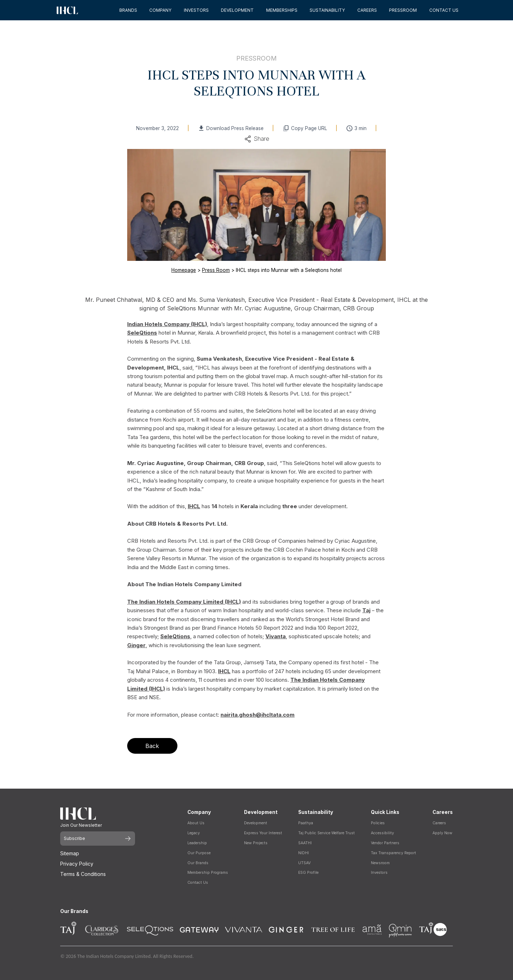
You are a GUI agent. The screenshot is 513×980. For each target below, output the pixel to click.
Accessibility (382, 833)
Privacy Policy (77, 864)
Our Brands (198, 863)
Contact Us (198, 883)
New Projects (256, 843)
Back (152, 746)
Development (256, 823)
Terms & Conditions (83, 874)
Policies (378, 823)
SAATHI (305, 843)
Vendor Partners (385, 843)
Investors (379, 873)
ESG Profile (308, 873)
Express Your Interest (263, 833)
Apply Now (442, 833)
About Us (196, 823)
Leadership (197, 843)
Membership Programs (208, 873)
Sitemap (70, 853)
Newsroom (380, 863)
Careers (439, 823)
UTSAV (304, 863)
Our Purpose (199, 853)
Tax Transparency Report (393, 853)
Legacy (194, 833)
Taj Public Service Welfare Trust (327, 833)
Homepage (184, 270)
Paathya (306, 823)
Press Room (216, 270)
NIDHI (304, 853)
